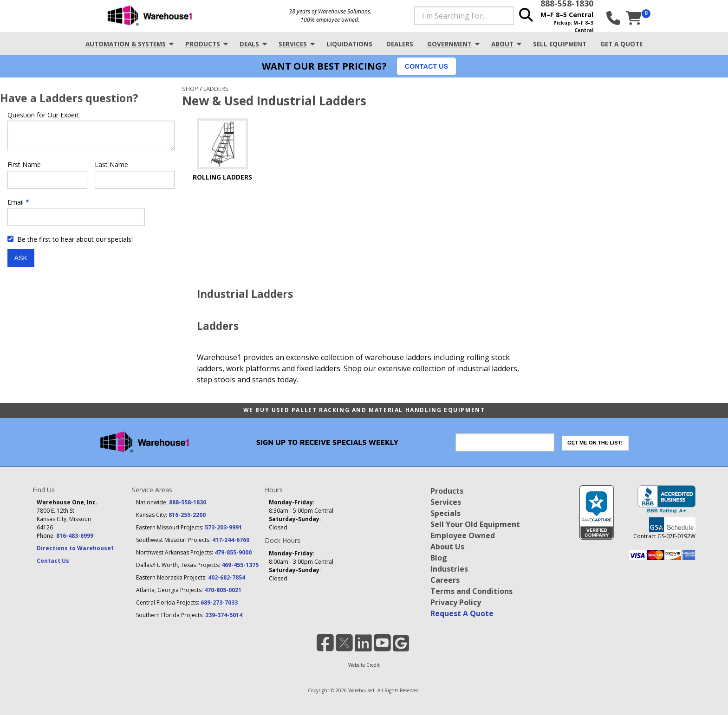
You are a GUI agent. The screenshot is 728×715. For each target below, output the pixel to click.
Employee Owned (463, 535)
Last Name (111, 164)
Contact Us (53, 561)
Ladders (216, 89)
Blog (439, 558)
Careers (445, 580)
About (502, 44)
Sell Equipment (560, 44)
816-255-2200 (187, 515)
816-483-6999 (75, 536)
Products (203, 44)
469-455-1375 (240, 565)
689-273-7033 (219, 602)
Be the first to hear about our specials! (70, 239)
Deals (249, 44)
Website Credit (364, 665)
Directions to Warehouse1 (75, 548)
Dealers (400, 44)
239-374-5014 (224, 615)
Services (293, 44)
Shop (190, 89)
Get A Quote (621, 44)
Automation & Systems (126, 44)
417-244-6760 (231, 540)
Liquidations (349, 44)
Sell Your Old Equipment (475, 524)
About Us (447, 547)
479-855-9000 (233, 552)
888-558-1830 (188, 502)
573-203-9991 (223, 527)
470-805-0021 (223, 590)
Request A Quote (462, 613)
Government (449, 44)
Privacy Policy (456, 602)
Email (16, 202)
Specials (445, 513)
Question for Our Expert (43, 115)
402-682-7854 (227, 577)
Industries (449, 569)
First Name (24, 164)
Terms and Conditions (471, 591)
